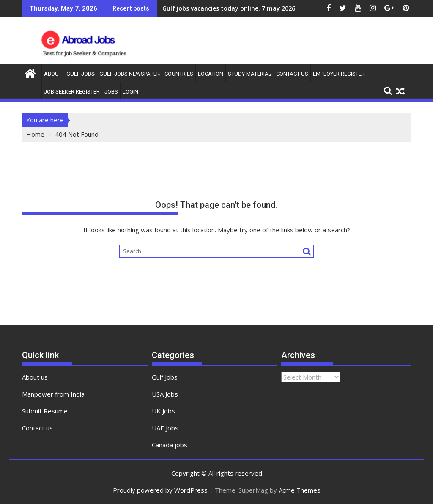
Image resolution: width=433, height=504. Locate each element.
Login (130, 92)
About (53, 74)
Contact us (37, 428)
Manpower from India (53, 394)
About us (35, 377)
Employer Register (339, 74)
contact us (292, 74)
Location (211, 74)
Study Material (250, 74)
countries (179, 74)
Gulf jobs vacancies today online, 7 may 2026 (229, 8)
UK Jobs (163, 411)
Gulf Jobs (81, 74)
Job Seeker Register (72, 92)
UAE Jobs (165, 428)
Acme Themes (300, 490)
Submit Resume (45, 411)
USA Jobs (165, 394)
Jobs (111, 92)
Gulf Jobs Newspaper (130, 74)
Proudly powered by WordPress (160, 490)
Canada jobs (170, 445)
